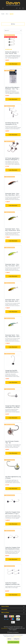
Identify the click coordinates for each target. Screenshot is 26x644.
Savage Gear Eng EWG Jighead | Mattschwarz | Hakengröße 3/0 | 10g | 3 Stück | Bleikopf (12, 371)
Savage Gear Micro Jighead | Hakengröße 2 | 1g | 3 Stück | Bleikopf (13, 407)
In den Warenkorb (13, 64)
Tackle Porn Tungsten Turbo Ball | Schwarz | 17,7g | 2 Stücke (13, 513)
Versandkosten (4, 628)
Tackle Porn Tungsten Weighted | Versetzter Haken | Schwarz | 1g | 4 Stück (13, 584)
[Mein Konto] (20, 8)
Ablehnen (9, 639)
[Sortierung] (13, 30)
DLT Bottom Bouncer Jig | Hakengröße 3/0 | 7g (12, 123)
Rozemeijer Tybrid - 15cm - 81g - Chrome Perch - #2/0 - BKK (13, 230)
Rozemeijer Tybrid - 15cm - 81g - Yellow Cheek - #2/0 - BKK (13, 336)
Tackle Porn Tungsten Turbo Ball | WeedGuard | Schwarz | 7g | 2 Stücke (13, 548)
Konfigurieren (17, 639)
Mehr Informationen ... (18, 636)
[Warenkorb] (23, 8)
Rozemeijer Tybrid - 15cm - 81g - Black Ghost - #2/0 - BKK (13, 194)
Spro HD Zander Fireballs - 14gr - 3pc (12, 442)
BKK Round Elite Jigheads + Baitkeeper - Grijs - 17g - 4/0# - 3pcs (13, 88)
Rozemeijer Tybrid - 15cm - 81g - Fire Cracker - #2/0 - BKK (13, 265)
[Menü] (3, 8)
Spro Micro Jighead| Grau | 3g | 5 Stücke (13, 477)
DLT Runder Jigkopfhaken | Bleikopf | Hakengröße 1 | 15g (12, 159)
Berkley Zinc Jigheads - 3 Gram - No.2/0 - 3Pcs (12, 53)
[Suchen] (17, 8)
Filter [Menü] (13, 24)
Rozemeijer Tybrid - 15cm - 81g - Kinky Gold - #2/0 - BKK (13, 300)
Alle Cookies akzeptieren (13, 642)
